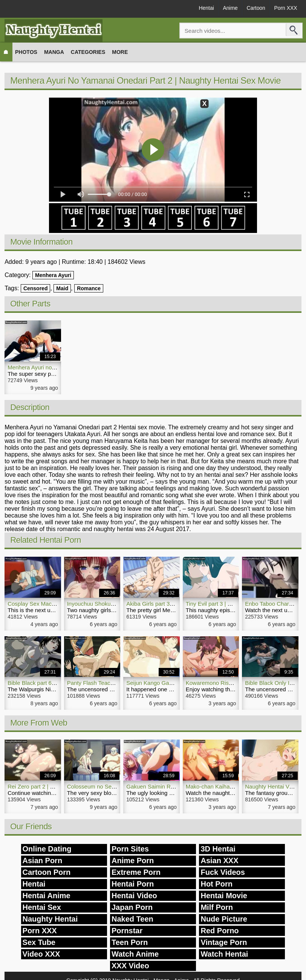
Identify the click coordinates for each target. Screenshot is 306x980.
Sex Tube (39, 942)
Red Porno (220, 931)
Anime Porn (133, 861)
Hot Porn (216, 884)
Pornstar (127, 931)
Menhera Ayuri (53, 275)
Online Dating (47, 849)
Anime (229, 8)
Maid (62, 288)
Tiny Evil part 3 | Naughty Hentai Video (234, 604)
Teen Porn (130, 942)
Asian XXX (219, 861)
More (120, 52)
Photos (26, 52)
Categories (88, 52)
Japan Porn (132, 907)
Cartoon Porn (47, 872)
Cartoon (255, 8)
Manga (54, 52)
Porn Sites (130, 849)
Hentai (204, 8)
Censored (36, 288)
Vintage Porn (224, 942)
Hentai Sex (42, 907)
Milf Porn (217, 907)
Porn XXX (285, 8)
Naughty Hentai (50, 919)
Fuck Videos (223, 872)
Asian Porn (43, 861)
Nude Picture (224, 919)
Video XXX (41, 954)
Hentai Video (134, 896)
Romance (89, 288)
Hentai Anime (47, 896)
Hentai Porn (133, 884)
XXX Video (130, 966)
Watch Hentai (224, 954)
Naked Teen (132, 919)
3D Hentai (218, 849)
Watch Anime (135, 954)
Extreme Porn (136, 872)
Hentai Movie (224, 896)
